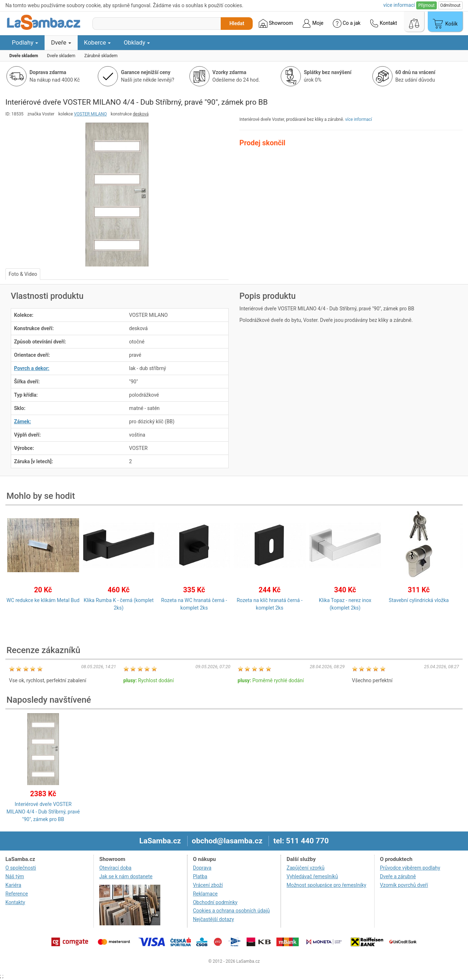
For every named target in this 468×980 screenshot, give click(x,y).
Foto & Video (23, 274)
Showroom (276, 23)
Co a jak (347, 23)
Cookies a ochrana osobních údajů (231, 911)
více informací (359, 119)
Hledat (237, 23)
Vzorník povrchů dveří (404, 885)
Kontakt (384, 23)
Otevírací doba (115, 868)
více (399, 5)
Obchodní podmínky (215, 902)
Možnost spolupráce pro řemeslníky (326, 885)
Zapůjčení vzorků (306, 868)
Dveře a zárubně (398, 876)
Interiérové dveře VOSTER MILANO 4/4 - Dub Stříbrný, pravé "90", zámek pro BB (43, 812)
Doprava (202, 868)
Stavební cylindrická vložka (419, 600)
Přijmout (426, 5)
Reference (17, 894)
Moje (313, 23)
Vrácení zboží (208, 885)
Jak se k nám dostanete (126, 876)
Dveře (61, 42)
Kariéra (13, 885)
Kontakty (15, 902)
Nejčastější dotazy (214, 919)
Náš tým (15, 876)
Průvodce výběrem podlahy (410, 868)
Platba (200, 876)
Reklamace (205, 894)
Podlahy (25, 42)
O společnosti (21, 868)
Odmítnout (450, 5)
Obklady (137, 42)
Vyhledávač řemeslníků (312, 876)
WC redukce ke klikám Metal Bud (43, 600)
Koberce (98, 42)
